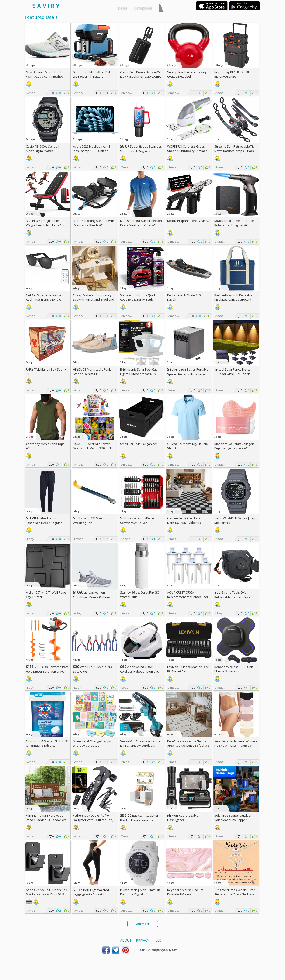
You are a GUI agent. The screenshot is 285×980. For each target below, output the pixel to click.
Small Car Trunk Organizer (139, 444)
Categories (143, 8)
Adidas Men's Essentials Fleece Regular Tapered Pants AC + (44, 523)
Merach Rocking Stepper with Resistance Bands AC (94, 223)
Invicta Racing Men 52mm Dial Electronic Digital (141, 892)
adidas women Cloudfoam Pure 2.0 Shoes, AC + (92, 597)
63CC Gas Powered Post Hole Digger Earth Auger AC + (47, 671)
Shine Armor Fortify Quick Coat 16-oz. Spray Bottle (138, 297)
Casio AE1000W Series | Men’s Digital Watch (43, 149)
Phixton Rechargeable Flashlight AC (183, 818)
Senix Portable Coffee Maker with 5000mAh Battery (93, 74)
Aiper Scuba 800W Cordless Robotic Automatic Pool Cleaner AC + (139, 671)
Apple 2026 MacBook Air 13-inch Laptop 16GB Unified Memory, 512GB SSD (92, 151)
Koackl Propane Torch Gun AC (188, 221)
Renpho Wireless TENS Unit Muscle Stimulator (234, 669)
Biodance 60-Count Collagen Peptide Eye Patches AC (234, 446)
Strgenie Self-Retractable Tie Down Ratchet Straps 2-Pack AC (235, 151)
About (126, 940)
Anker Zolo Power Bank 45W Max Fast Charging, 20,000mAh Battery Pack (141, 76)
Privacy (142, 940)
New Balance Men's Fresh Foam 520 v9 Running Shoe (45, 74)
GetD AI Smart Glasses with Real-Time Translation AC (45, 297)
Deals (123, 8)
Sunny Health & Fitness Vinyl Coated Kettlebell (187, 74)
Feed (158, 940)
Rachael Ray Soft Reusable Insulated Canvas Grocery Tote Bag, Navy (233, 299)
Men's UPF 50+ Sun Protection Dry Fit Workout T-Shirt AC (141, 223)
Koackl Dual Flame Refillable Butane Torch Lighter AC (234, 223)
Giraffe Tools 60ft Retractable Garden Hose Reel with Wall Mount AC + (234, 597)
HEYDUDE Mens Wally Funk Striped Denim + (92, 372)
